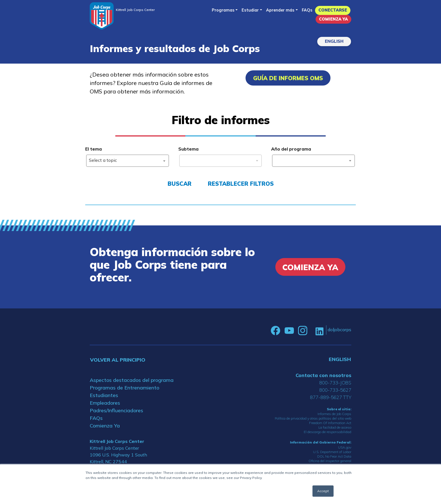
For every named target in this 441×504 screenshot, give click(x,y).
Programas (223, 10)
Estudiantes (104, 395)
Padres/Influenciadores (116, 410)
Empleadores (105, 403)
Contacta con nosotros (323, 375)
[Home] (102, 16)
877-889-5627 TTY (331, 397)
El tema (94, 149)
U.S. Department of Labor (332, 452)
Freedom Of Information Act (330, 423)
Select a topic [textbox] (103, 160)
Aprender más (280, 10)
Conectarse (333, 10)
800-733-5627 (335, 390)
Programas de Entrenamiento (124, 388)
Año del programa (291, 149)
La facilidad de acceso (335, 427)
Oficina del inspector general (330, 461)
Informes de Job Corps (334, 414)
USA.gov (345, 447)
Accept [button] (323, 491)
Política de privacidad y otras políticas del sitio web (313, 418)
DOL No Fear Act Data (334, 456)
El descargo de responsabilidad (328, 432)
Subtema (188, 149)
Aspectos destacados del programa (132, 380)
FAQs (307, 10)
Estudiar (250, 10)
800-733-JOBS (335, 383)
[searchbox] (276, 160)
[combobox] (128, 161)
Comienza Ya (333, 19)
